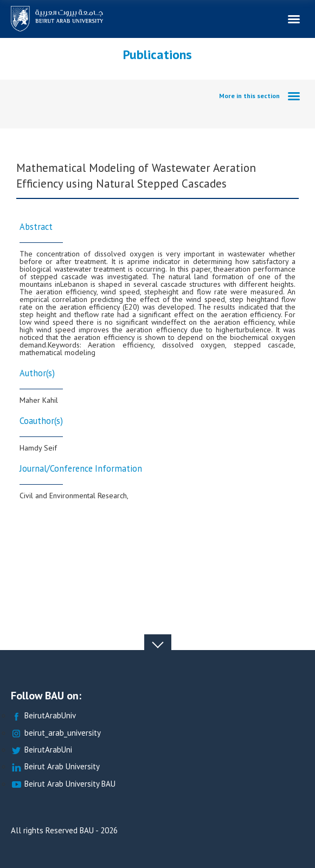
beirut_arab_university (56, 733)
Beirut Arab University (55, 767)
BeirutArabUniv (43, 716)
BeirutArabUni (41, 750)
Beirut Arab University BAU (63, 784)
